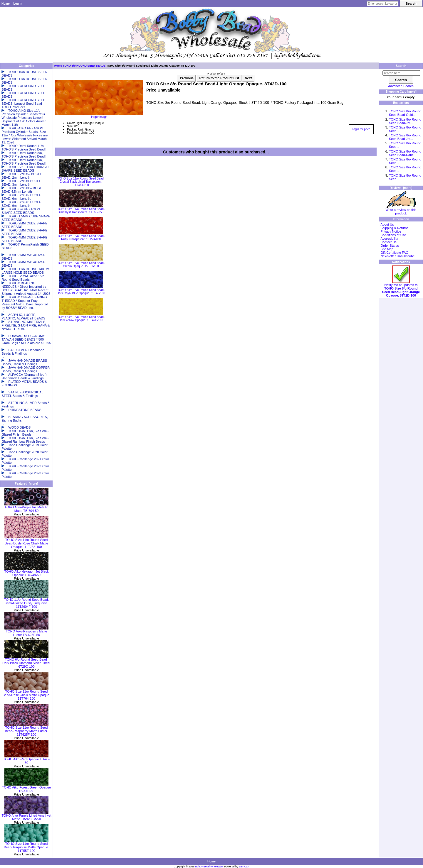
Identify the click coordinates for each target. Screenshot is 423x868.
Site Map (387, 249)
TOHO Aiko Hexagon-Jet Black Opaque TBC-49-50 (27, 572)
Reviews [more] (401, 188)
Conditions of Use (393, 235)
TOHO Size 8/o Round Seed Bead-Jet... (405, 121)
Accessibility (389, 238)
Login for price (361, 129)
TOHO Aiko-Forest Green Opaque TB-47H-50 (26, 788)
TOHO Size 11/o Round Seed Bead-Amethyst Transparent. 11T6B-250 (81, 211)
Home (6, 4)
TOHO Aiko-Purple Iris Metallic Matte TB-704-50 (26, 507)
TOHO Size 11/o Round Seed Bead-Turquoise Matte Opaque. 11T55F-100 (26, 846)
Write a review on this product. (401, 210)
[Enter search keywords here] (382, 4)
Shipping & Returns (394, 228)
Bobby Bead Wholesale (209, 867)
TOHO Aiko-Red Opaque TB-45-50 (26, 759)
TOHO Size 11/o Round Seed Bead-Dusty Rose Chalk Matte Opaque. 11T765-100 (26, 542)
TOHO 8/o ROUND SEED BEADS (84, 66)
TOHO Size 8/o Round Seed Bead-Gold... (405, 113)
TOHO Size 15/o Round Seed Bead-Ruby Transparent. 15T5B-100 (81, 238)
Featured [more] (27, 484)
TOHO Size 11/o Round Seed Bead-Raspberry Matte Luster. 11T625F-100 (26, 730)
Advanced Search (401, 86)
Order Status (390, 246)
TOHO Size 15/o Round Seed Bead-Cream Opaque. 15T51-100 (81, 265)
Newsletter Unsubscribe (397, 256)
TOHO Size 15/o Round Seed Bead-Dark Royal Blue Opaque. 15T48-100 (81, 292)
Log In (18, 4)
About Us (387, 224)
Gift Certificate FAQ (394, 253)
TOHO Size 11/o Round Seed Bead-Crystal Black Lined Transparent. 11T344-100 (81, 182)
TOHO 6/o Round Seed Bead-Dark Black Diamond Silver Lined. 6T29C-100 (26, 661)
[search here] (401, 73)
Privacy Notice (391, 231)
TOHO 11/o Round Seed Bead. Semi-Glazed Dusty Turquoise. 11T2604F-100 (26, 602)
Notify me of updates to (401, 289)
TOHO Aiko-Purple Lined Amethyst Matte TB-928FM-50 (26, 816)
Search (401, 66)
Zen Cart (244, 867)
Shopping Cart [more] (401, 92)
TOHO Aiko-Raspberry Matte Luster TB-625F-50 (26, 632)
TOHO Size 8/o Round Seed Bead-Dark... (405, 153)
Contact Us (388, 242)
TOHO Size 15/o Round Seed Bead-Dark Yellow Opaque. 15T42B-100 (81, 319)
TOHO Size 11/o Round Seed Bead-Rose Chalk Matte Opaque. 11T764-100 (26, 693)
